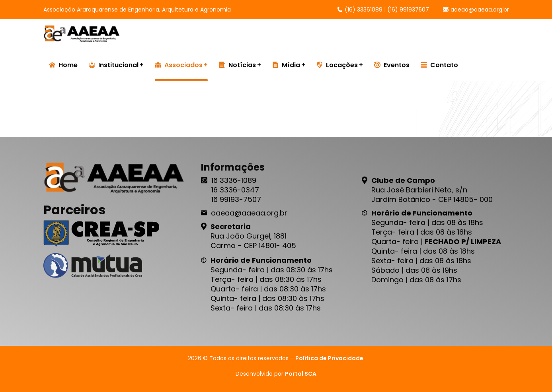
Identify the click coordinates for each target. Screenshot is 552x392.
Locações (337, 65)
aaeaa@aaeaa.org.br (476, 10)
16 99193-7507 (236, 199)
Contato (439, 65)
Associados (179, 65)
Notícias (237, 65)
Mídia (286, 65)
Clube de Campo (403, 180)
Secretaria (231, 226)
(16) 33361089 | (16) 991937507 (383, 10)
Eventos (392, 65)
